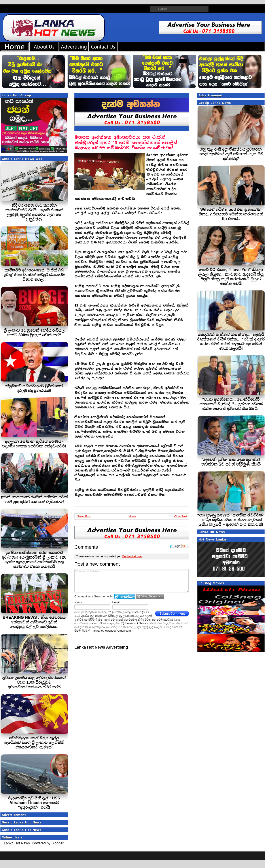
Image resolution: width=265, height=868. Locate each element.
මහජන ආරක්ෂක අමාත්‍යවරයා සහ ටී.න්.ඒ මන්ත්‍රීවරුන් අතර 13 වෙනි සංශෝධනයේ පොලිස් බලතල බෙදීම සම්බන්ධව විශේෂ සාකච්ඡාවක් (126, 143)
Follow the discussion (185, 546)
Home (132, 516)
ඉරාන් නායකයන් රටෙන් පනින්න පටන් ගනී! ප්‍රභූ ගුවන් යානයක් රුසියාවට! (34, 499)
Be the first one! (132, 556)
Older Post (181, 516)
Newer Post (84, 516)
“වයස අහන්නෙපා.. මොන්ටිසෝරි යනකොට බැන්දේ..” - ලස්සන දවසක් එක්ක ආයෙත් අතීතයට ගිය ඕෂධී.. (231, 404)
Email (116, 602)
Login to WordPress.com (150, 596)
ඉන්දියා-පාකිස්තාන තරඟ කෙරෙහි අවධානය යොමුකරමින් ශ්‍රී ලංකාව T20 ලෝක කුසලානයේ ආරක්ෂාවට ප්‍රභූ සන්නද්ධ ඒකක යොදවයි (34, 560)
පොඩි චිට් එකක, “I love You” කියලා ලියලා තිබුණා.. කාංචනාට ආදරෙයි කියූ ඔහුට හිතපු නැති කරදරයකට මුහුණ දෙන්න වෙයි (231, 277)
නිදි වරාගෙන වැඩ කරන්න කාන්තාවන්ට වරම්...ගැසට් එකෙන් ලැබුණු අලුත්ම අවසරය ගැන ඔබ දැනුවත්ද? (34, 212)
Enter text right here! (132, 581)
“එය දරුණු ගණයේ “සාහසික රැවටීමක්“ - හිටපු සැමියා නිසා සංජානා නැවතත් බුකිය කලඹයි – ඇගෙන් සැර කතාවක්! (231, 520)
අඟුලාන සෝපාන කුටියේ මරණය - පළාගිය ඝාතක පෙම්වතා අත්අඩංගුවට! (34, 444)
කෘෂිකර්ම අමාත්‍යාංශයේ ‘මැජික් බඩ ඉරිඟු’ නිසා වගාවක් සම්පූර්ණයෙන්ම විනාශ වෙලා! (34, 275)
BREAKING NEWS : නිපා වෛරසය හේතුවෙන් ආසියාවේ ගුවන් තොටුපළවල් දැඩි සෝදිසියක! (34, 622)
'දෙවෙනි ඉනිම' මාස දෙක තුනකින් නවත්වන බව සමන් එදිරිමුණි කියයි (231, 462)
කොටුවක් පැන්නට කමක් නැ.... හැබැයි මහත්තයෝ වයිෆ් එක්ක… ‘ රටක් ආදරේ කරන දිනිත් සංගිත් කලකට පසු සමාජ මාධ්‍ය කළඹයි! (231, 341)
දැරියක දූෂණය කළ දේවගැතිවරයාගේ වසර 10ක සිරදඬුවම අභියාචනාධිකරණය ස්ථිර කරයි (34, 682)
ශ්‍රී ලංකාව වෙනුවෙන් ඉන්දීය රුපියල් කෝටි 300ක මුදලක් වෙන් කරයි (34, 333)
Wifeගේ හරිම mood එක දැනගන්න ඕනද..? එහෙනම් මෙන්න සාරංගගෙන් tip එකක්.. (231, 214)
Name (78, 602)
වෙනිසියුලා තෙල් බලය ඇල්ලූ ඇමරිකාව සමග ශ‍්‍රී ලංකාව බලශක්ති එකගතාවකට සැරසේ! (34, 743)
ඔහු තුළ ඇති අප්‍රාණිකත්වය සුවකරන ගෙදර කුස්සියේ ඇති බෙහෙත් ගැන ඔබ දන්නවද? (231, 154)
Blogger (57, 843)
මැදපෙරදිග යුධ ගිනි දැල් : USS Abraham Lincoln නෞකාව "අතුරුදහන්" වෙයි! (34, 803)
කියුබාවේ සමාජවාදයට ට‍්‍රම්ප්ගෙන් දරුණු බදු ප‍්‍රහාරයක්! (34, 388)
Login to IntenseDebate (125, 596)
